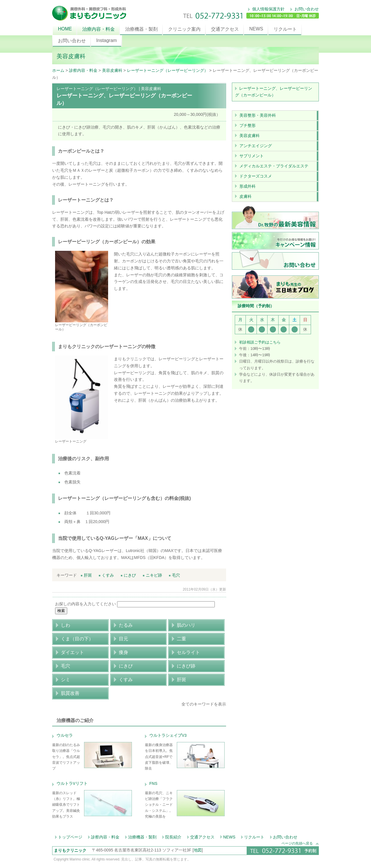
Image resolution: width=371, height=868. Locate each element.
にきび (128, 575)
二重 (181, 639)
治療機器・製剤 (141, 29)
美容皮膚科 (112, 70)
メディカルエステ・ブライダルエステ (274, 166)
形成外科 (248, 186)
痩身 (123, 652)
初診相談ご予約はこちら (260, 342)
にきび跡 (186, 666)
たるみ (126, 625)
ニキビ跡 (152, 575)
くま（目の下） (77, 639)
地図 (198, 850)
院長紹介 (173, 837)
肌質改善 (70, 693)
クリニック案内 (184, 29)
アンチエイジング (256, 146)
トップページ (70, 837)
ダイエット (72, 652)
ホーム (58, 70)
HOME (65, 29)
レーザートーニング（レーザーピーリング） (168, 70)
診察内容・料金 (83, 70)
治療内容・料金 (99, 29)
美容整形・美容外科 (258, 115)
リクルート (285, 29)
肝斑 (86, 575)
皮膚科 (245, 196)
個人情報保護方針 (268, 9)
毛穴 (174, 575)
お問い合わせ (306, 9)
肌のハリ (186, 625)
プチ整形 (248, 125)
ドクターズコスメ (256, 176)
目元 (123, 639)
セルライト (188, 652)
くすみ (106, 575)
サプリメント (252, 156)
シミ (66, 680)
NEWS (256, 29)
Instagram (107, 40)
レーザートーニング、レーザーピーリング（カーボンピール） (274, 92)
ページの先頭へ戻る (300, 843)
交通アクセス (225, 29)
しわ (66, 625)
